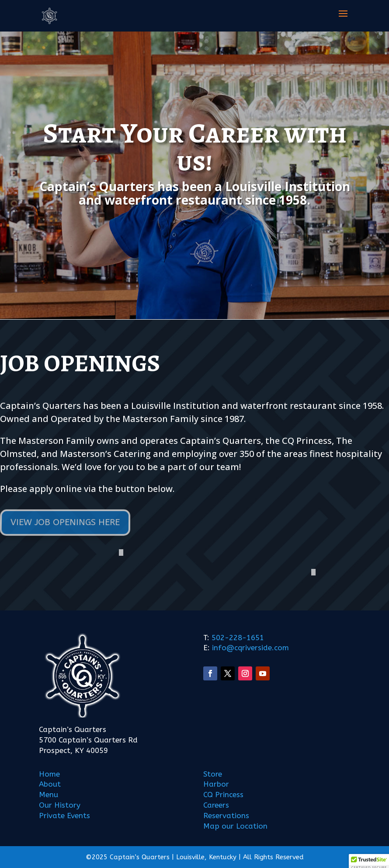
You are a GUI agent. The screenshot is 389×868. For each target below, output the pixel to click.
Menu (49, 795)
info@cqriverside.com (249, 648)
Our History (60, 805)
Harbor (216, 784)
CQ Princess (223, 795)
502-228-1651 (238, 638)
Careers (216, 805)
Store (213, 774)
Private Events (64, 816)
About (50, 784)
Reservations (226, 816)
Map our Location (235, 826)
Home (49, 774)
